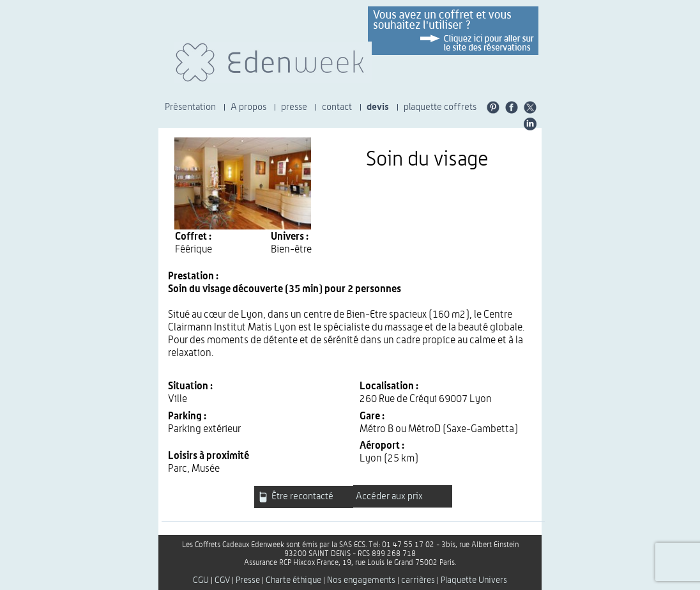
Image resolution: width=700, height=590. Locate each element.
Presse (248, 580)
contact (337, 107)
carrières (418, 580)
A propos (248, 107)
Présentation (190, 107)
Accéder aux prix (389, 496)
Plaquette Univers (474, 580)
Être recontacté (296, 497)
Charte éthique (293, 580)
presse (294, 107)
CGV (222, 580)
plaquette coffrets (440, 107)
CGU (201, 580)
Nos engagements (361, 580)
